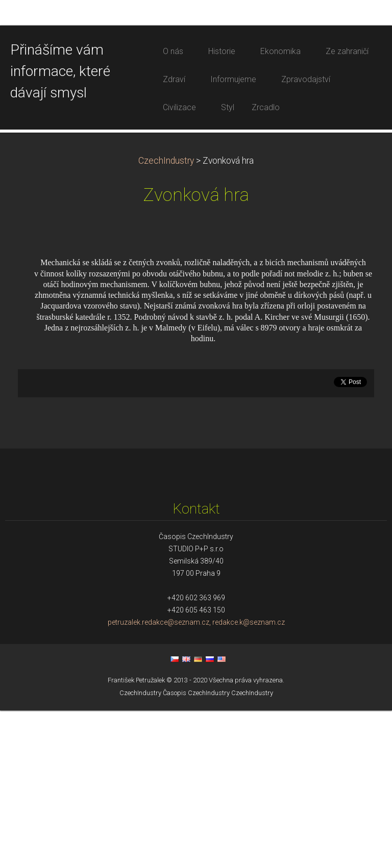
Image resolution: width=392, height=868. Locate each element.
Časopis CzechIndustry (196, 851)
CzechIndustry (166, 318)
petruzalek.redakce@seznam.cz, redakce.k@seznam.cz (196, 780)
